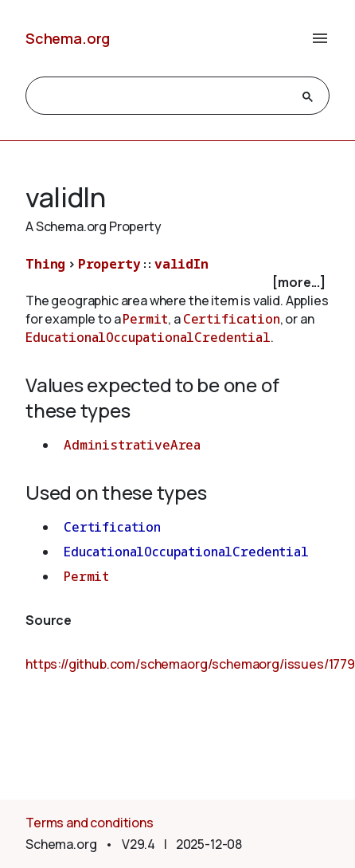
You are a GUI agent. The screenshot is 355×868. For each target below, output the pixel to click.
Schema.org (68, 38)
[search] (163, 96)
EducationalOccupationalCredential (148, 337)
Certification (232, 319)
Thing (45, 264)
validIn (181, 264)
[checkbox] (177, 283)
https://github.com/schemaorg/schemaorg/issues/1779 (190, 664)
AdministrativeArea (132, 445)
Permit (145, 319)
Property (109, 264)
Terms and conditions (90, 823)
